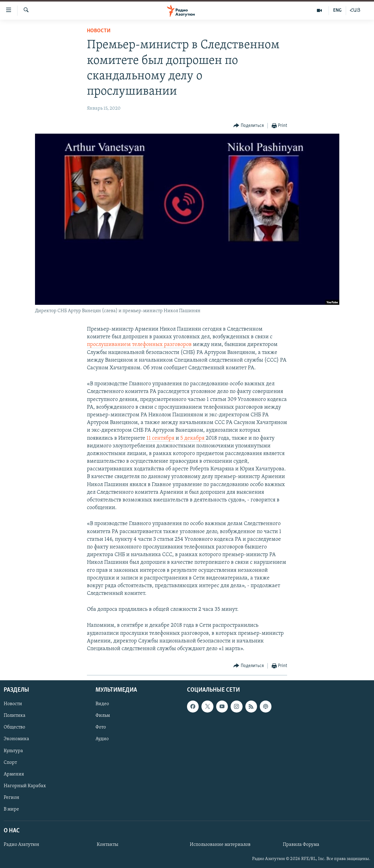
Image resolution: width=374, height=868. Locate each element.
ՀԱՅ (355, 10)
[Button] (249, 126)
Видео (102, 704)
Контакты (107, 845)
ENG (337, 10)
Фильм (103, 716)
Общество (14, 728)
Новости (99, 31)
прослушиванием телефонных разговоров (139, 345)
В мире (11, 809)
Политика (15, 716)
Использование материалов (220, 845)
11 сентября (160, 438)
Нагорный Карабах (25, 786)
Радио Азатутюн (21, 845)
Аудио (102, 739)
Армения (14, 774)
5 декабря (193, 438)
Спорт (10, 763)
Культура (13, 751)
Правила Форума (301, 845)
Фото (101, 728)
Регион (12, 798)
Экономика (16, 739)
